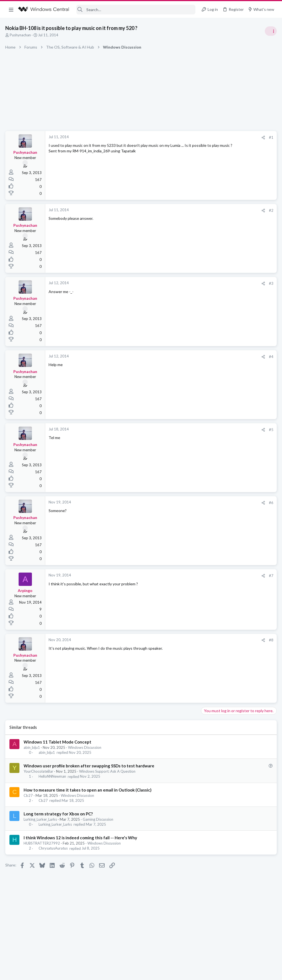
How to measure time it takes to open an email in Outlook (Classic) (88, 790)
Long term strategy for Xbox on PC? (58, 814)
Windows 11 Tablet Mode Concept (58, 742)
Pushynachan (21, 35)
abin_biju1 (32, 747)
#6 (182, 503)
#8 (182, 640)
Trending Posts (209, 300)
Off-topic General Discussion (226, 327)
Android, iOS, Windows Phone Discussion (237, 359)
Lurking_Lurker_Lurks (41, 819)
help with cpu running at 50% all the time (238, 371)
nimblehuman (265, 465)
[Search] (136, 10)
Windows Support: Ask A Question (108, 771)
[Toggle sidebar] (271, 31)
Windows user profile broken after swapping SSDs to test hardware (89, 766)
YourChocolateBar (39, 771)
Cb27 (28, 795)
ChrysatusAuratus (53, 848)
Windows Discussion (85, 747)
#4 (182, 357)
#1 (182, 137)
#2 (182, 210)
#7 (182, 576)
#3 (182, 283)
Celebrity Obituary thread (226, 312)
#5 (182, 430)
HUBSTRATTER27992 (42, 843)
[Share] (174, 138)
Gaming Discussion (98, 819)
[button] (11, 9)
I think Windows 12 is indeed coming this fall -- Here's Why (81, 838)
